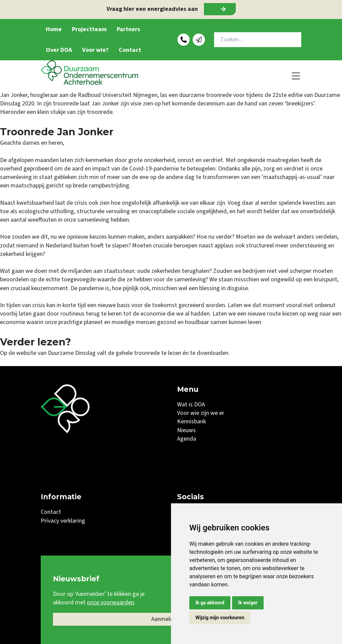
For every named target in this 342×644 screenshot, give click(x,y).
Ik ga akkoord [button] (210, 603)
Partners (128, 29)
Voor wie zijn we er (201, 413)
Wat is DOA (191, 405)
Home (54, 29)
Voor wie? (95, 50)
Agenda (187, 439)
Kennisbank (192, 421)
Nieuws (186, 430)
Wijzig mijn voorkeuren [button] (220, 618)
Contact (130, 50)
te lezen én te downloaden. (195, 353)
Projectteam (89, 29)
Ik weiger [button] (248, 603)
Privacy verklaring (63, 521)
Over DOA (59, 50)
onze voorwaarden (110, 602)
